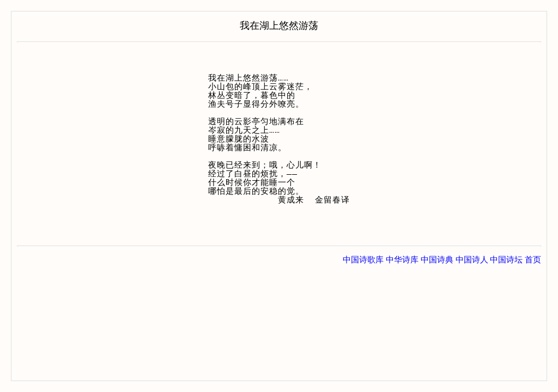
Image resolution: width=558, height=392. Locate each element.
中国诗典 (437, 260)
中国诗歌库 (363, 260)
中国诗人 (472, 260)
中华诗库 (402, 260)
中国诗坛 (506, 260)
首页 (533, 260)
